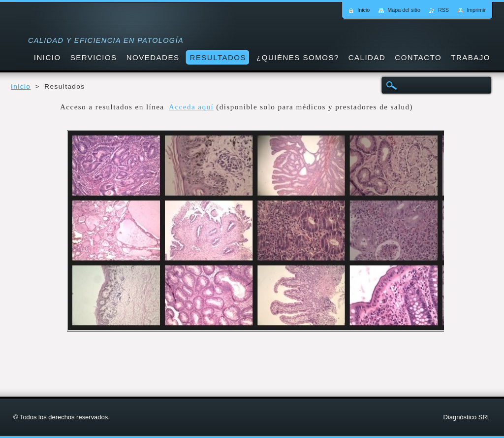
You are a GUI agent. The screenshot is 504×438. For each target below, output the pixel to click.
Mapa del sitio (404, 10)
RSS (443, 10)
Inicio (21, 86)
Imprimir (476, 10)
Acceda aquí (191, 107)
